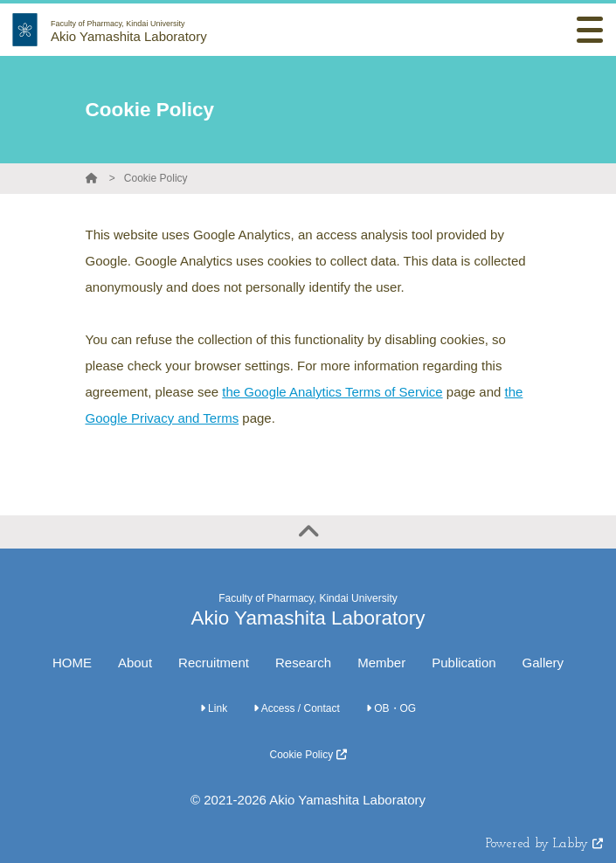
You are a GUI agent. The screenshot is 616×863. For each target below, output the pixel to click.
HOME (72, 663)
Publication (464, 663)
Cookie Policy (156, 178)
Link (214, 708)
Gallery (543, 663)
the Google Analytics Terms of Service (332, 392)
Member (381, 663)
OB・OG (391, 708)
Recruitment (214, 663)
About (135, 663)
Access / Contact (297, 708)
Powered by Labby (544, 844)
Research (303, 663)
